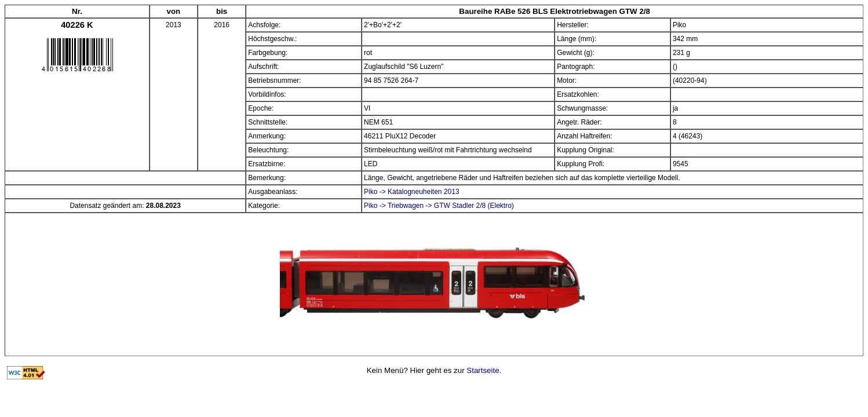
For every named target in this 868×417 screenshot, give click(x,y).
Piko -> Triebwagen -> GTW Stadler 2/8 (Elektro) (439, 206)
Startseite (483, 370)
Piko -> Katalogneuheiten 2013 (411, 192)
